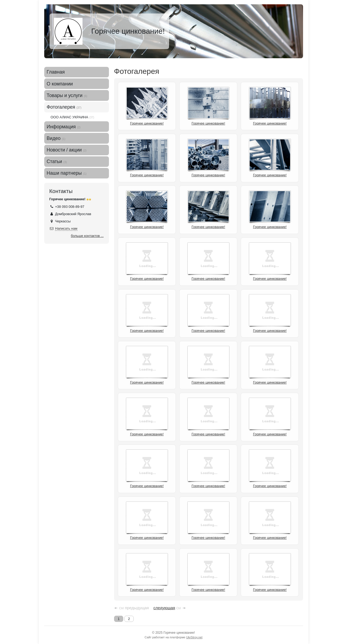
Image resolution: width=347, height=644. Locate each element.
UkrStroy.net (194, 637)
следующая (164, 608)
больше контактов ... (87, 236)
